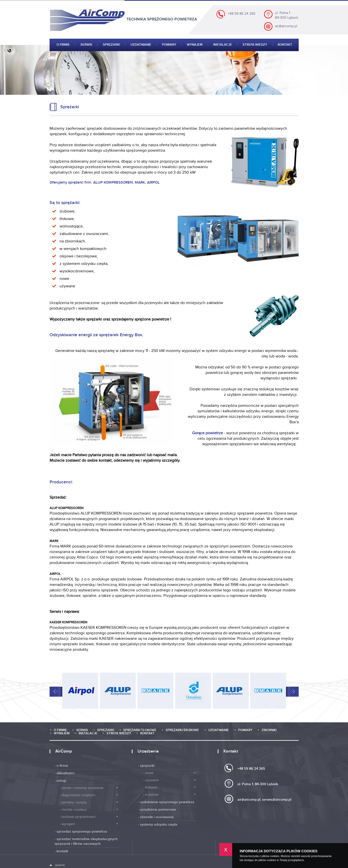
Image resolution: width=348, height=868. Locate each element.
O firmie (63, 45)
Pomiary (169, 45)
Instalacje (223, 45)
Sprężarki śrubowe (182, 730)
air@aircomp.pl (286, 26)
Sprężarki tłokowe (140, 730)
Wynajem (195, 45)
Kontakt (285, 45)
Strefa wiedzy (255, 45)
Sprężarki (111, 45)
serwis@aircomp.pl (277, 800)
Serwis (86, 45)
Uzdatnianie (141, 45)
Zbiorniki (269, 730)
